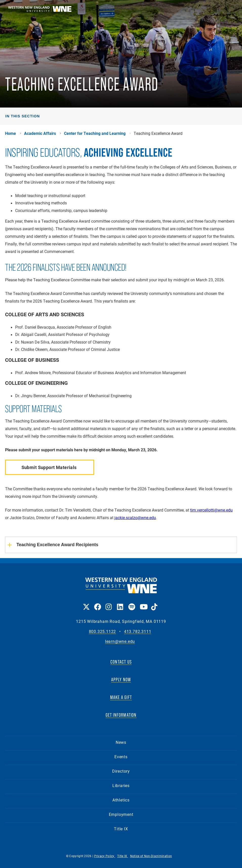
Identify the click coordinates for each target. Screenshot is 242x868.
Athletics (121, 800)
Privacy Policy (105, 856)
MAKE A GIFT (121, 697)
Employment (121, 814)
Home (11, 133)
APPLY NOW (121, 680)
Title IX (121, 829)
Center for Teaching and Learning (95, 133)
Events (121, 757)
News (121, 742)
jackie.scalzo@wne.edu (135, 517)
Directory (121, 771)
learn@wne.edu (120, 641)
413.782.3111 (138, 632)
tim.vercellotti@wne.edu (211, 510)
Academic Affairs (40, 133)
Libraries (121, 785)
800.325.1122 (103, 632)
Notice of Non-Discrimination (151, 856)
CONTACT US (121, 662)
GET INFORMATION (121, 715)
